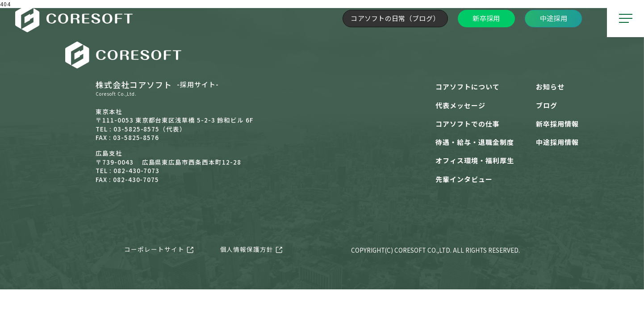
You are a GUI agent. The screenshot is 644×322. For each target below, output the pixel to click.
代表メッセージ (460, 105)
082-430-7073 (137, 170)
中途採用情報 (557, 142)
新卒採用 (486, 18)
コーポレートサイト (154, 249)
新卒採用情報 (557, 124)
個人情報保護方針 (247, 249)
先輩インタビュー (464, 179)
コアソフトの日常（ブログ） (395, 18)
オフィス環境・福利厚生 (475, 160)
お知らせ (550, 87)
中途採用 (554, 18)
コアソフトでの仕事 (468, 124)
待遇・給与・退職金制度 (475, 142)
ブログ (547, 105)
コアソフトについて (468, 87)
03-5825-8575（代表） (150, 129)
